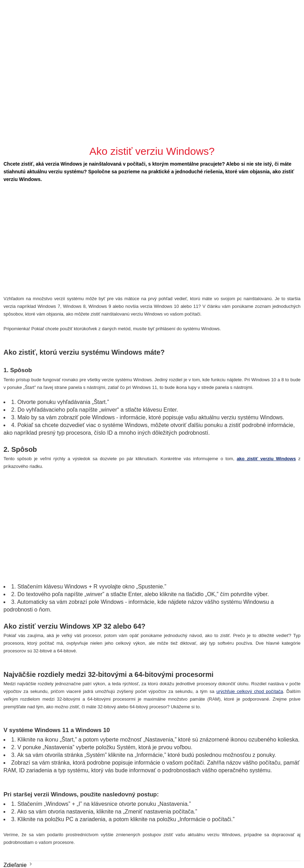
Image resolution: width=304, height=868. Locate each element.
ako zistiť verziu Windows (266, 459)
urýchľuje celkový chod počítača (250, 691)
